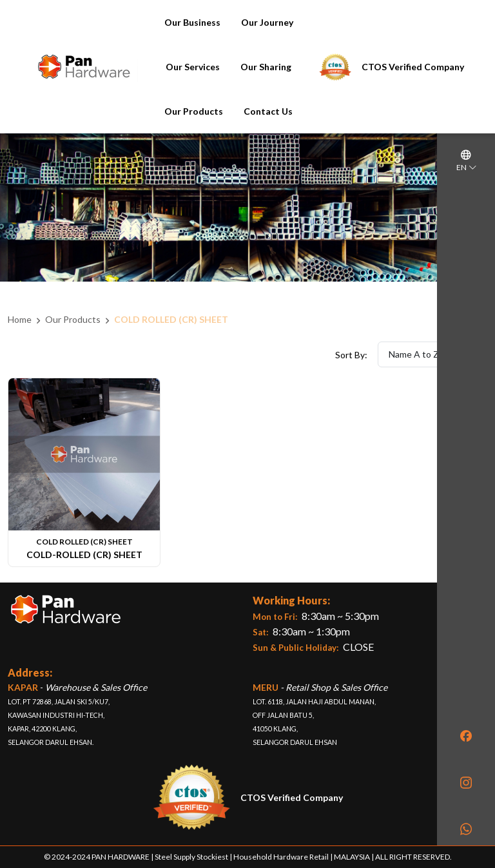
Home (20, 319)
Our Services (193, 67)
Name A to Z (432, 354)
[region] (466, 423)
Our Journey (267, 22)
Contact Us (268, 111)
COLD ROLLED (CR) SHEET (171, 319)
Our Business (192, 22)
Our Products (194, 111)
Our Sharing (266, 67)
